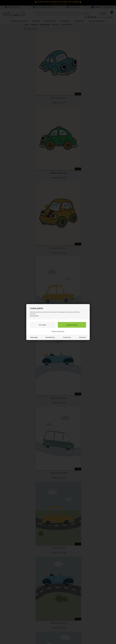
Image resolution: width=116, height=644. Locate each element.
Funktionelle (67, 337)
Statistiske (82, 337)
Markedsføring (50, 337)
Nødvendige (34, 337)
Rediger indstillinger (58, 331)
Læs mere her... (34, 316)
